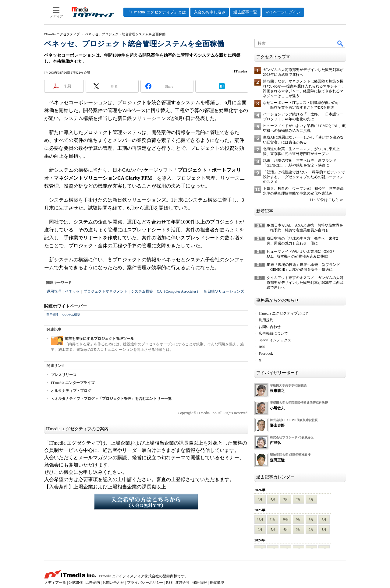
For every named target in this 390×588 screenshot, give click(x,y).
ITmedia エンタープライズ (73, 383)
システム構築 (142, 291)
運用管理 (54, 291)
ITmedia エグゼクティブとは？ (284, 313)
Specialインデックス (275, 340)
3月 (286, 499)
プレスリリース (64, 375)
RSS (262, 347)
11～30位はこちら (324, 200)
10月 (286, 519)
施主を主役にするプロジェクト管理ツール (99, 339)
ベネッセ (72, 291)
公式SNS (76, 583)
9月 (298, 519)
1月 (311, 499)
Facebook (266, 354)
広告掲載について (273, 333)
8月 (311, 519)
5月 (260, 499)
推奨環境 (217, 583)
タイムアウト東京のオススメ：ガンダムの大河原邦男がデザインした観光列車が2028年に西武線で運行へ (305, 283)
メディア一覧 (55, 583)
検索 (341, 43)
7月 (324, 519)
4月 (273, 499)
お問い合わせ (270, 327)
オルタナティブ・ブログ (71, 391)
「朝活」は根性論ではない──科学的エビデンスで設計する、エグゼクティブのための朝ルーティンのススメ (304, 177)
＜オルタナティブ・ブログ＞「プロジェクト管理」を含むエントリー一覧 (111, 399)
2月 (298, 499)
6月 (260, 529)
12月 (260, 519)
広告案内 (93, 583)
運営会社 (183, 583)
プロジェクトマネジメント (105, 291)
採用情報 (200, 583)
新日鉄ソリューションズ (224, 291)
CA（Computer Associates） (179, 291)
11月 (273, 519)
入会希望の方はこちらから (146, 502)
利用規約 (266, 320)
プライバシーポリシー (145, 583)
